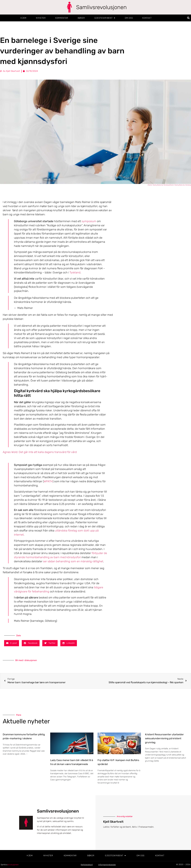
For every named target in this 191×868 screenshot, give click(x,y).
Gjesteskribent (105, 18)
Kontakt (147, 18)
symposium (89, 221)
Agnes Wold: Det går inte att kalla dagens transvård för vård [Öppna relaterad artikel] (40, 452)
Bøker (81, 18)
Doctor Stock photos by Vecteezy (158, 185)
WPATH (48, 481)
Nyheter (41, 18)
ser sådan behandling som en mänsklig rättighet (73, 561)
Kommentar (62, 18)
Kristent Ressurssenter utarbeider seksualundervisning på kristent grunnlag (164, 738)
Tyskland (75, 272)
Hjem (23, 18)
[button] (188, 18)
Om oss (129, 18)
